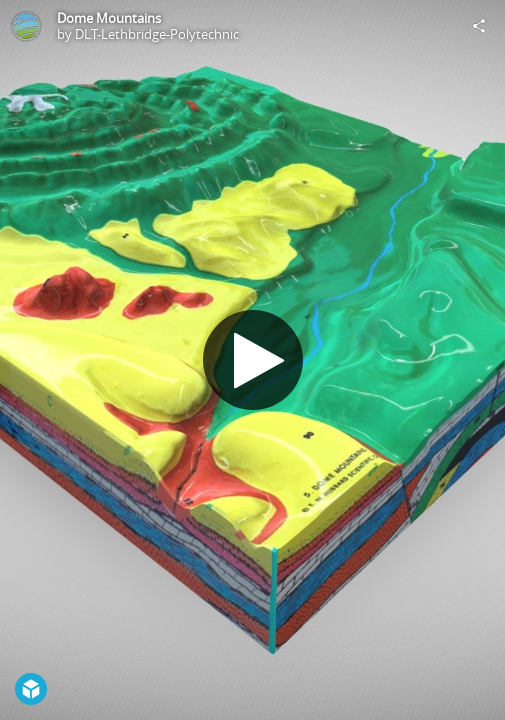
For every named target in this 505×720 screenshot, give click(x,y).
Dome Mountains (109, 18)
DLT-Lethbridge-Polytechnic (157, 34)
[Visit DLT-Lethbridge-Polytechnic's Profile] (26, 26)
